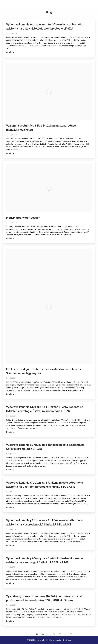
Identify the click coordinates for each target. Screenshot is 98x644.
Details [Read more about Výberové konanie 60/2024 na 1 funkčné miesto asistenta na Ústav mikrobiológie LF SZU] (9, 470)
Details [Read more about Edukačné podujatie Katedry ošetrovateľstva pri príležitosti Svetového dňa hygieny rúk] (9, 394)
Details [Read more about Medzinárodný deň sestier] (9, 239)
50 (43, 634)
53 (60, 634)
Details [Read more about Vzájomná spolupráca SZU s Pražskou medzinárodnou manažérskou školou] (9, 153)
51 (49, 634)
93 (71, 634)
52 (54, 634)
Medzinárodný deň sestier (23, 218)
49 (37, 634)
